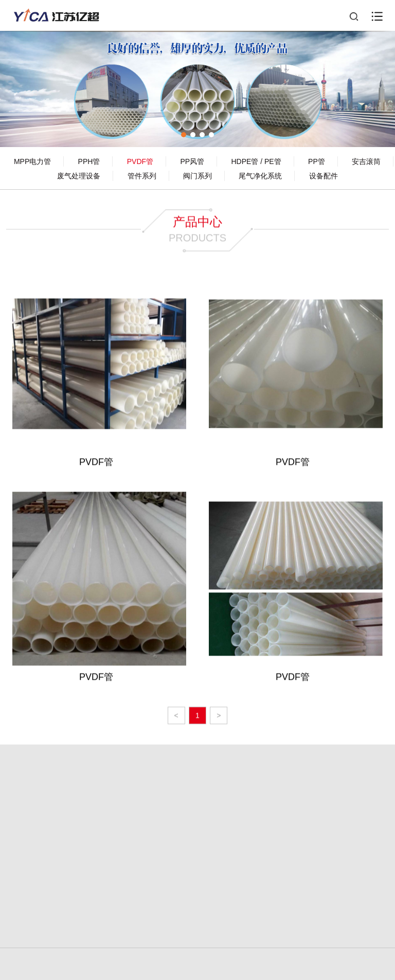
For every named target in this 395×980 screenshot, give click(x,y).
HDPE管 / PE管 (256, 161)
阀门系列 (197, 176)
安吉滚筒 (366, 161)
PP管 (317, 161)
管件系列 (142, 176)
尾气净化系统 (260, 176)
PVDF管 (140, 161)
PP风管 (192, 161)
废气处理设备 (79, 176)
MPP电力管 (32, 161)
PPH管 (89, 161)
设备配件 (324, 176)
